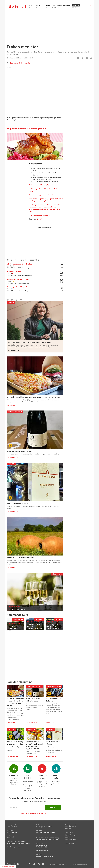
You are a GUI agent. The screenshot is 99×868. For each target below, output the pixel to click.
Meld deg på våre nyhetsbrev (44, 856)
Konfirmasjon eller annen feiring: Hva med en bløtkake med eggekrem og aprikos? (34, 745)
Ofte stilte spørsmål (42, 851)
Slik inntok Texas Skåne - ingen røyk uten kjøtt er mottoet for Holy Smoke (33, 397)
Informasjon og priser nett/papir (45, 832)
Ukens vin (38, 8)
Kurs (54, 6)
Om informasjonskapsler (14, 847)
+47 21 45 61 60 (45, 847)
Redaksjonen (11, 58)
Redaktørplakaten (24, 843)
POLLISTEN (33, 6)
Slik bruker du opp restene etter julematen (43, 195)
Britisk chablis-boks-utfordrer (17, 503)
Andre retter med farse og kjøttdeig (41, 185)
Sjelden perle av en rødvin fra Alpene (20, 451)
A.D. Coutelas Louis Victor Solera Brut (19, 264)
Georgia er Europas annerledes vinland (21, 557)
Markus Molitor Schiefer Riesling (18, 279)
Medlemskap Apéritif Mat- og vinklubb (47, 840)
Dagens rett (32, 8)
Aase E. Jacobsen (12, 827)
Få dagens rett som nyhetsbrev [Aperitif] (40, 215)
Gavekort (49, 8)
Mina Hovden (11, 838)
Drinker (44, 8)
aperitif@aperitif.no (42, 845)
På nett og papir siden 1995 (44, 827)
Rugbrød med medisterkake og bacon (26, 128)
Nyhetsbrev (55, 8)
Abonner (76, 5)
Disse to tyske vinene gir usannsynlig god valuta (15, 743)
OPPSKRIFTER (45, 6)
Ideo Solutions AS (82, 864)
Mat (21, 63)
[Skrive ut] (91, 58)
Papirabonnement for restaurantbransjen (48, 838)
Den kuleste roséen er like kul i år (53, 700)
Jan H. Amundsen (12, 832)
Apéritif (39, 219)
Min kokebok (62, 8)
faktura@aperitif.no (71, 840)
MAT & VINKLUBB (64, 6)
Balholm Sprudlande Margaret (17, 287)
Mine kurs (69, 8)
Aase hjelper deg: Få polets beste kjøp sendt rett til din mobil (30, 342)
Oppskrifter (27, 63)
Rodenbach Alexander (14, 272)
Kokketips (75, 8)
